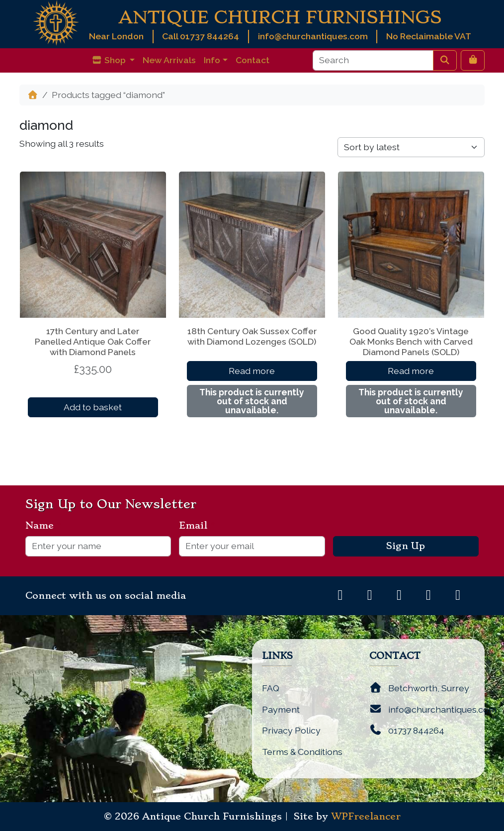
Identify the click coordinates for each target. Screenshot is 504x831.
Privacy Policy (291, 730)
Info (212, 60)
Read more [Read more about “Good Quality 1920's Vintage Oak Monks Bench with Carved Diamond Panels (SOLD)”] (411, 371)
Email (197, 526)
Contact (252, 60)
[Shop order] (411, 147)
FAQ (271, 688)
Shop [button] (110, 60)
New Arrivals (169, 60)
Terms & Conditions (302, 752)
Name (43, 526)
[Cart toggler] (473, 60)
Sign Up (406, 546)
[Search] (373, 60)
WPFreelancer (366, 817)
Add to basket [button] (93, 407)
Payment (281, 709)
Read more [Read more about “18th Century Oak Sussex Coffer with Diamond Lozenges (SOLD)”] (252, 371)
